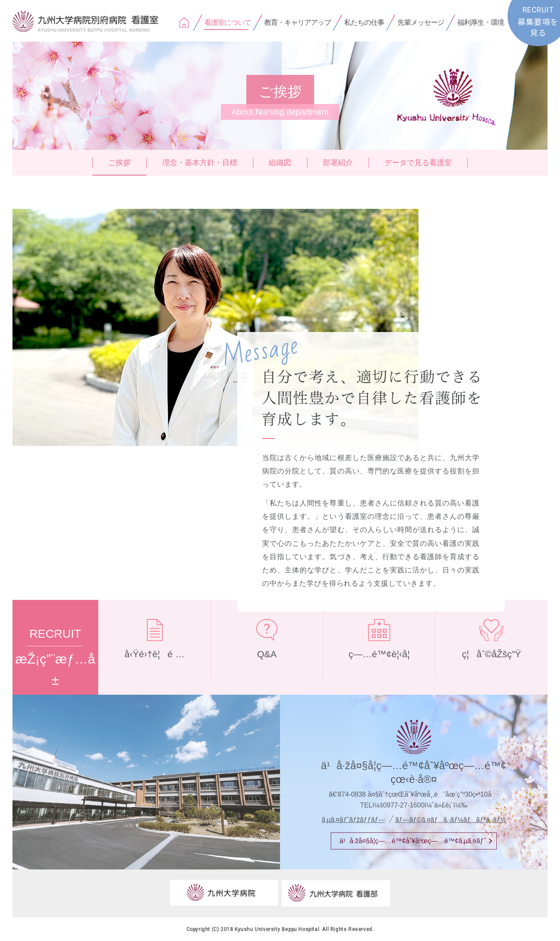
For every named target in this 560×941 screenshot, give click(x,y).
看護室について (228, 23)
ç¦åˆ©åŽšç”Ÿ (492, 664)
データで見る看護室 (418, 163)
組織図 (280, 163)
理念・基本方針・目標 (200, 163)
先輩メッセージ (421, 23)
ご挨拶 (119, 163)
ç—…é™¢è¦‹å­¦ (379, 664)
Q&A (267, 664)
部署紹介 (338, 163)
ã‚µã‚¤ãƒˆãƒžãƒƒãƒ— (353, 820)
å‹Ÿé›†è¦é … (155, 664)
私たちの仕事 (364, 23)
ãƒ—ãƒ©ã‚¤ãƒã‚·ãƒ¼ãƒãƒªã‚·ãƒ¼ (451, 820)
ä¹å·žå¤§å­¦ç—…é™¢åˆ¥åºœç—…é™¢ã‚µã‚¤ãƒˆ (413, 841)
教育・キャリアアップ (297, 23)
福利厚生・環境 (481, 23)
